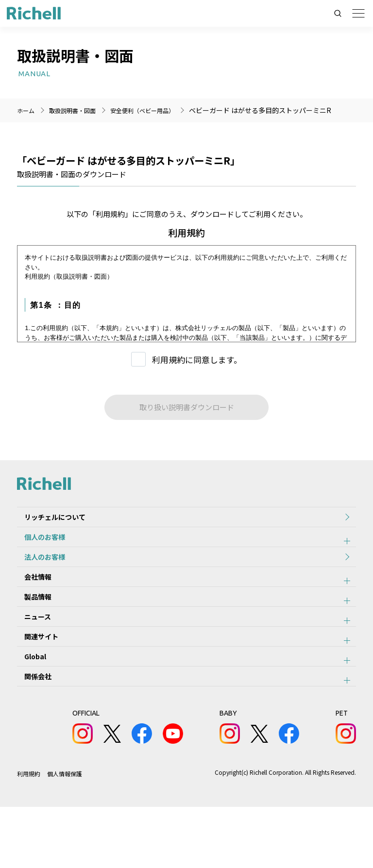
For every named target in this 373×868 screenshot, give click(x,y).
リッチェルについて (48, 520)
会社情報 (31, 601)
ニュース (30, 654)
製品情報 (31, 627)
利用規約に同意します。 (197, 359)
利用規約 (29, 835)
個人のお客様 (37, 547)
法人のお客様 (37, 574)
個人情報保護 (65, 835)
